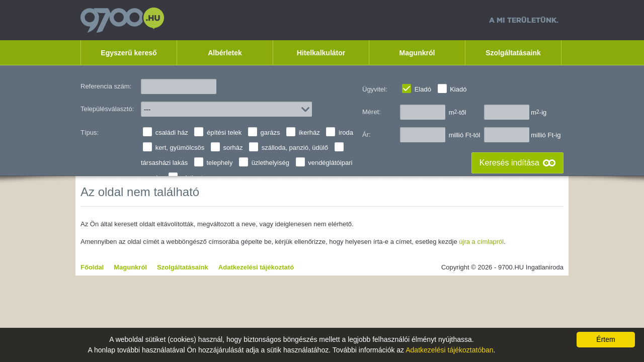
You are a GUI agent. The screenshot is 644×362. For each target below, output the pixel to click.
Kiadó (458, 89)
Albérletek (225, 53)
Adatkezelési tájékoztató (256, 267)
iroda (346, 132)
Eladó (423, 89)
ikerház (309, 132)
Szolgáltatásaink (513, 53)
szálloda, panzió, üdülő (295, 148)
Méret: (372, 112)
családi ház (172, 132)
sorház (233, 148)
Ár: (367, 134)
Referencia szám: (106, 86)
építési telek (224, 132)
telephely (219, 163)
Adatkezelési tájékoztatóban (449, 350)
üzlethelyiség (270, 163)
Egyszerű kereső (129, 53)
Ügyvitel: (375, 89)
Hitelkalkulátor (321, 53)
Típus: (90, 132)
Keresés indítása (509, 163)
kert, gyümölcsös (180, 148)
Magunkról (417, 53)
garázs (270, 132)
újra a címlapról (481, 242)
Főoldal (92, 267)
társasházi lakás (164, 163)
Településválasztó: (107, 109)
